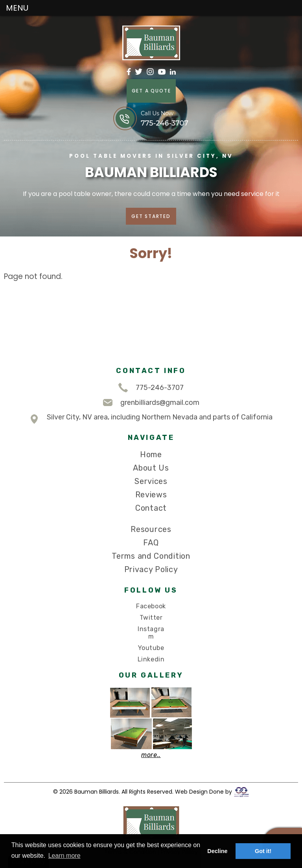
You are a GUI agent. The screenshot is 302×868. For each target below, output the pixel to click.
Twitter (151, 618)
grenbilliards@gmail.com (151, 403)
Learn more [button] (64, 856)
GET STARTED (151, 216)
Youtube (151, 648)
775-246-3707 (151, 388)
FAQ (151, 543)
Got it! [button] (263, 851)
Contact (151, 508)
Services (151, 481)
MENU (17, 8)
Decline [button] (217, 851)
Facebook (151, 606)
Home (151, 454)
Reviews (151, 495)
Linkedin (151, 659)
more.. (151, 755)
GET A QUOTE (151, 91)
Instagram (151, 633)
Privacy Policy (151, 569)
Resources (151, 529)
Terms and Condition (151, 556)
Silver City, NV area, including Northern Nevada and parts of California (151, 419)
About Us (151, 468)
